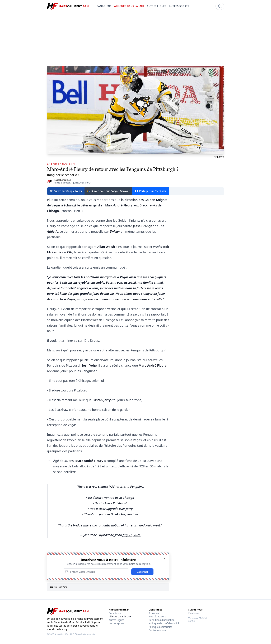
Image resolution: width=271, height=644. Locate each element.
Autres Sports (116, 623)
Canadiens (115, 613)
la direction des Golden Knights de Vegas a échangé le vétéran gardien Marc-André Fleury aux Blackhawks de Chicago (107, 205)
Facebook (194, 613)
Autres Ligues (116, 620)
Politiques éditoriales (160, 627)
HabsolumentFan (62, 180)
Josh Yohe (63, 587)
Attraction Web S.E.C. (65, 634)
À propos (154, 613)
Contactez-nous (157, 630)
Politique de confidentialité (164, 623)
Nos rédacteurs (157, 616)
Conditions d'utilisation (162, 620)
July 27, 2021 (132, 535)
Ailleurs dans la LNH (120, 616)
